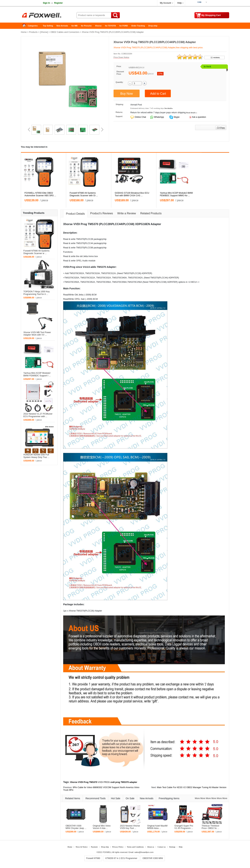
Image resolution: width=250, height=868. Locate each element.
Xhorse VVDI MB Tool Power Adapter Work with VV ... (37, 334)
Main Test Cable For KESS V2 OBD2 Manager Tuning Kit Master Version (192, 787)
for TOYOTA (111, 26)
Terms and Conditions (135, 847)
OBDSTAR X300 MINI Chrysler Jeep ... (76, 827)
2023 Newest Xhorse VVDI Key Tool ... (130, 827)
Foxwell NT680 (93, 858)
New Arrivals (62, 26)
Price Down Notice (121, 57)
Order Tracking (138, 26)
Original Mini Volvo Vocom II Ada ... (102, 827)
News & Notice (82, 847)
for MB (75, 26)
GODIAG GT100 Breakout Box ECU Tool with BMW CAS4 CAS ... (132, 194)
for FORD (124, 26)
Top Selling (48, 26)
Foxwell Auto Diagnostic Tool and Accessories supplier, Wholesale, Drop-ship (49, 16)
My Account (165, 3)
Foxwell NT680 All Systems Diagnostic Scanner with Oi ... (84, 194)
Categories (33, 26)
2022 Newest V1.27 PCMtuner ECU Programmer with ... (38, 415)
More (197, 798)
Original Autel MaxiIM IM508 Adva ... (157, 827)
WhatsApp (159, 117)
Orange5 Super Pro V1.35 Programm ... (184, 827)
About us (151, 847)
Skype (176, 117)
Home (25, 26)
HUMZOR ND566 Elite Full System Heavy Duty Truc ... (36, 456)
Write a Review (127, 213)
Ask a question (199, 117)
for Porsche (86, 26)
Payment (94, 847)
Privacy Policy (118, 847)
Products (33, 32)
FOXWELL (107, 852)
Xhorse (98, 26)
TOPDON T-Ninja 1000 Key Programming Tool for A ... (37, 293)
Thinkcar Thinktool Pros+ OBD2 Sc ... (210, 827)
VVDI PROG (104, 782)
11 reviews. (215, 57)
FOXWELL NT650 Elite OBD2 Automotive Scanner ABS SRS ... (40, 194)
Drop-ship (153, 26)
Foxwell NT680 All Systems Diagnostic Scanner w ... (36, 252)
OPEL (79, 261)
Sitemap (172, 847)
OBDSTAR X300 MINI (153, 858)
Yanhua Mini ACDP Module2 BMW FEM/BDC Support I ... (37, 374)
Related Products (151, 213)
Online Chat (140, 117)
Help (179, 3)
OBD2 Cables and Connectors (65, 32)
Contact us (162, 847)
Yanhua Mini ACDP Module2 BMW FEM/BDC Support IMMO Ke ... (176, 194)
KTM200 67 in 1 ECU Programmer (121, 858)
